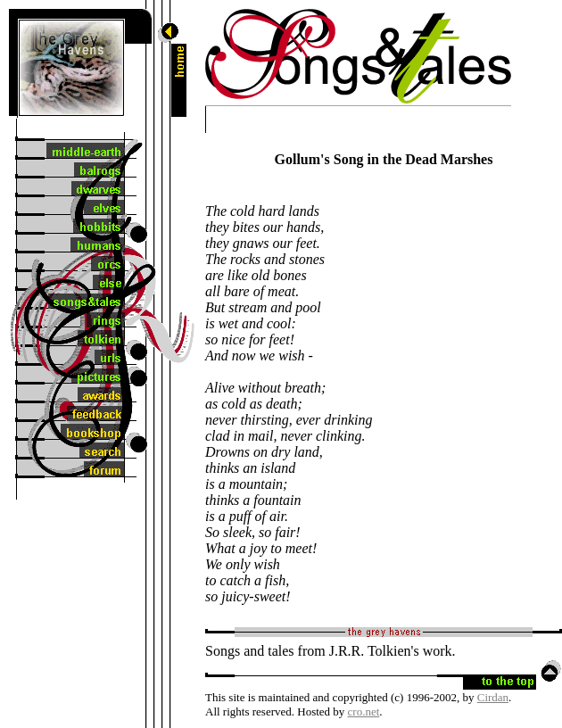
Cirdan (493, 697)
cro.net (364, 711)
